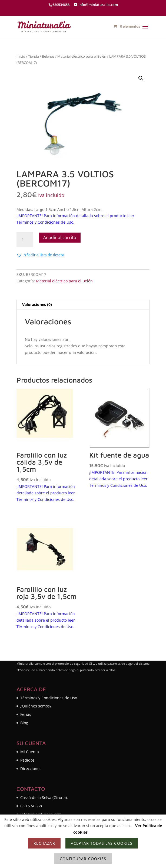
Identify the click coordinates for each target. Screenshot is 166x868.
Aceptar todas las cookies (102, 843)
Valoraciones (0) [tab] (37, 304)
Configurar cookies (83, 859)
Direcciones (31, 769)
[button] (141, 78)
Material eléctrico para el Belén (82, 56)
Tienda (34, 56)
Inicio (21, 56)
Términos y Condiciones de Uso (49, 698)
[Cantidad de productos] (25, 240)
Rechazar (44, 843)
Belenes (48, 56)
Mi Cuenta (30, 752)
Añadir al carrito (60, 237)
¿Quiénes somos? (36, 706)
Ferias (26, 714)
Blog (24, 723)
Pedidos (27, 760)
